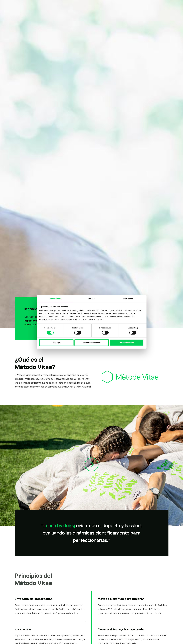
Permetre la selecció (91, 342)
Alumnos (126, 5)
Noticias (137, 5)
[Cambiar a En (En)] (172, 5)
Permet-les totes (127, 342)
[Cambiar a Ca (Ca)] (161, 5)
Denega (56, 342)
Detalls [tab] (92, 299)
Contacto (149, 5)
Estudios (102, 5)
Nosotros (114, 5)
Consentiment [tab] (55, 299)
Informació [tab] (128, 299)
